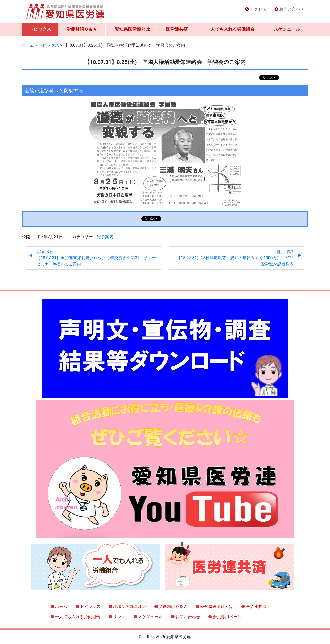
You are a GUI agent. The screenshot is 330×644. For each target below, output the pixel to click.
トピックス (40, 29)
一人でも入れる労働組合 (230, 29)
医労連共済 (177, 29)
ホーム (61, 606)
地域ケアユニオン (130, 606)
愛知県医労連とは (132, 29)
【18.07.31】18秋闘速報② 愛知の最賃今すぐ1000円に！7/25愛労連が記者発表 (235, 258)
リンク (119, 617)
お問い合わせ (292, 9)
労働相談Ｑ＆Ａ (82, 29)
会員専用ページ (227, 617)
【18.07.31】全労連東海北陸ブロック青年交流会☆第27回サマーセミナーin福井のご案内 (96, 258)
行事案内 (105, 237)
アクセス (258, 9)
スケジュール (287, 29)
